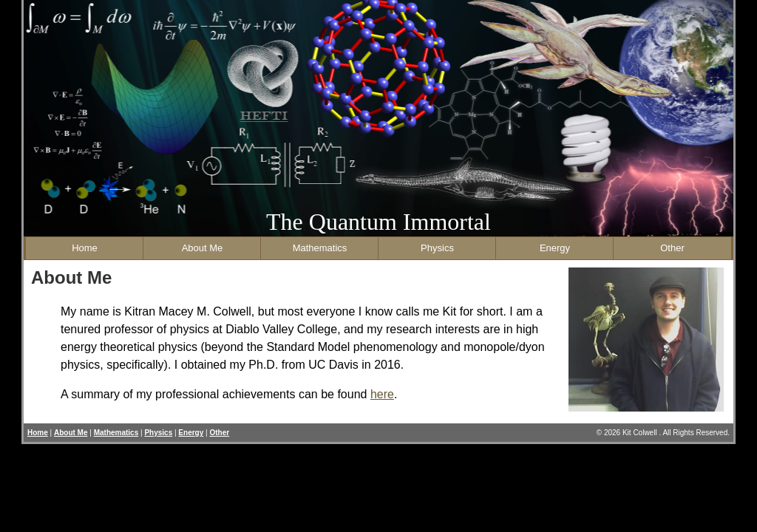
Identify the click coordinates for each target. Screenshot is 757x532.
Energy (555, 248)
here (382, 394)
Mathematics (320, 248)
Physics (437, 248)
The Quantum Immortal (378, 222)
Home (85, 248)
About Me (203, 248)
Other (672, 248)
